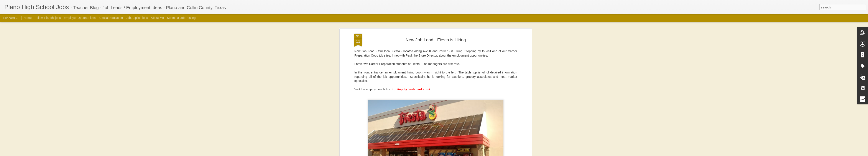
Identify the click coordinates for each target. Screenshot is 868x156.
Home (27, 18)
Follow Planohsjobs (48, 18)
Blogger (496, 154)
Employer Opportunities (80, 18)
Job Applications (137, 18)
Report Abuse (509, 154)
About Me (157, 18)
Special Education (111, 18)
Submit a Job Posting (181, 18)
